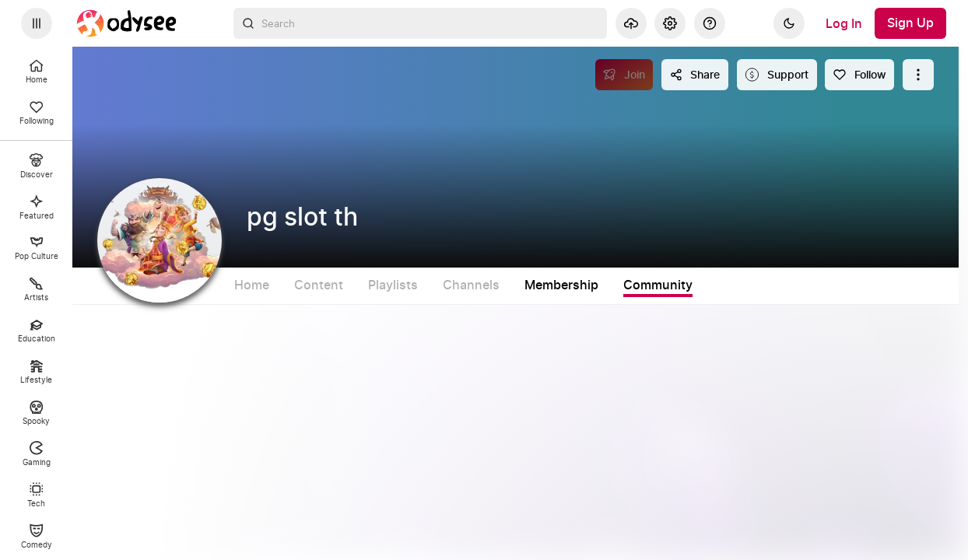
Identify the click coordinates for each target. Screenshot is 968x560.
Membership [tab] (627, 285)
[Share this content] (695, 75)
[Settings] (670, 23)
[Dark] (789, 23)
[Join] (624, 75)
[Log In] (844, 23)
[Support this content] (777, 75)
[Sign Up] (910, 23)
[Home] (127, 23)
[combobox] (420, 23)
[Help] (710, 23)
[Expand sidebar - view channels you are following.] (37, 23)
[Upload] (631, 23)
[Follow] (859, 75)
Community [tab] (723, 285)
